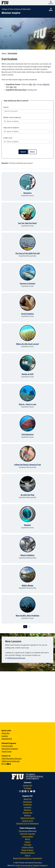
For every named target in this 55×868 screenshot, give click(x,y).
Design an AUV (28, 374)
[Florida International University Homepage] (15, 3)
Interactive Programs (10, 749)
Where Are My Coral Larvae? (28, 344)
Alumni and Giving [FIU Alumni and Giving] (28, 818)
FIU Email (27, 845)
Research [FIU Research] (27, 810)
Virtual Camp (7, 751)
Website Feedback (40, 865)
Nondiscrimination (28, 853)
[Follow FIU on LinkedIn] (23, 791)
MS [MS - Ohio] (11, 87)
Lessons (5, 736)
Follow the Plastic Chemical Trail (28, 465)
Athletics (27, 815)
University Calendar (27, 834)
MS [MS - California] (31, 84)
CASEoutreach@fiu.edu (16, 658)
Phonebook (23, 831)
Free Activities (7, 746)
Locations (27, 807)
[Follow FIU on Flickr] (35, 791)
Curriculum (13, 53)
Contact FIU (27, 785)
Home (4, 53)
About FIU (27, 799)
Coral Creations (27, 314)
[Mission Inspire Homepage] (11, 13)
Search (23, 152)
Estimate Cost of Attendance (27, 823)
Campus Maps (28, 836)
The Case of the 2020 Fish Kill (27, 253)
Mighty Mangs (27, 585)
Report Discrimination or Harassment (28, 858)
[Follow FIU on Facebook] (26, 791)
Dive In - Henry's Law (27, 404)
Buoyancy (28, 193)
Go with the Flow (27, 495)
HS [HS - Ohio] (15, 87)
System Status (28, 847)
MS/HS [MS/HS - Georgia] (46, 84)
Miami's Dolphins (27, 555)
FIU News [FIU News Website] (28, 788)
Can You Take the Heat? (27, 223)
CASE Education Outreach (12, 759)
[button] (51, 3)
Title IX (27, 855)
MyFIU (27, 839)
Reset (32, 152)
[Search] (27, 111)
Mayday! (27, 525)
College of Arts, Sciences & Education (16, 9)
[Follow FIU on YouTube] (32, 791)
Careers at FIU (27, 821)
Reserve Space (27, 850)
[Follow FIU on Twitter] (29, 791)
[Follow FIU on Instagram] (20, 791)
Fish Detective (28, 434)
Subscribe (6, 733)
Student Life (28, 813)
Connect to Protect (28, 283)
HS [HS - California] (34, 84)
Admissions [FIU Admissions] (28, 802)
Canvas (28, 842)
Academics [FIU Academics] (28, 804)
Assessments (7, 739)
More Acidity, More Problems (27, 616)
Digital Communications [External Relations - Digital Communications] (24, 865)
